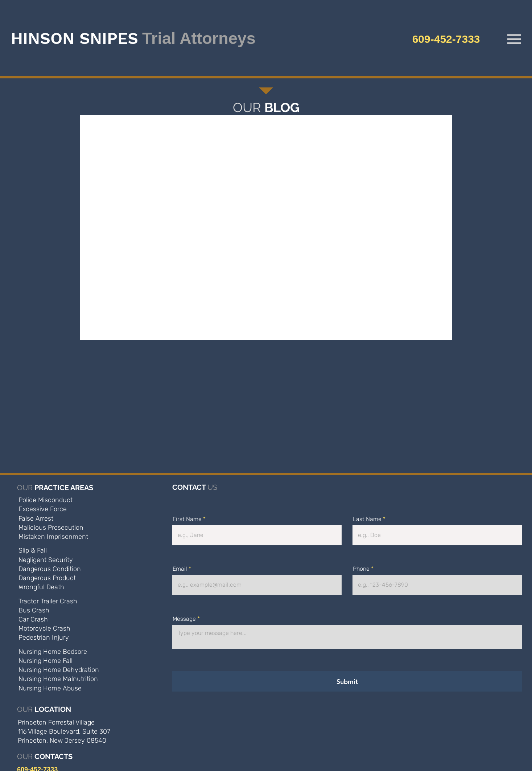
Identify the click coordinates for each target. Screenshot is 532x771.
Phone (361, 569)
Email (180, 569)
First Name (187, 519)
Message (184, 619)
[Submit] (347, 681)
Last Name (367, 519)
